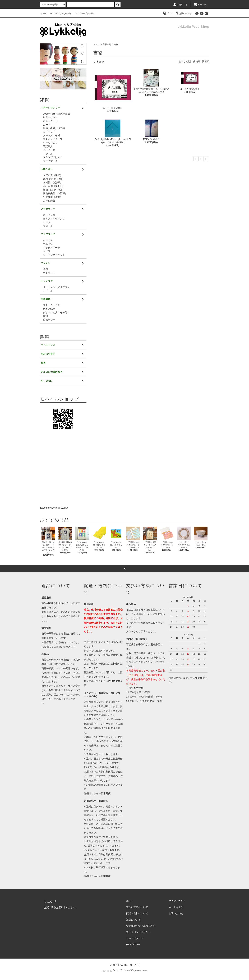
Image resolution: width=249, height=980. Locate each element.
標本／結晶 (49, 309)
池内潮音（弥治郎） (54, 179)
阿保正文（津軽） (53, 175)
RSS (129, 945)
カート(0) (200, 5)
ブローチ (48, 226)
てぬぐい (48, 244)
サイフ (47, 251)
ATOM (137, 945)
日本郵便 (106, 793)
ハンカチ (48, 240)
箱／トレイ (49, 132)
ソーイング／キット (54, 255)
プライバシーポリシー (138, 932)
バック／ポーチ (52, 248)
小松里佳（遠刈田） (54, 186)
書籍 (116, 44)
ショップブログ (135, 938)
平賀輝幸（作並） (53, 197)
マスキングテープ (53, 139)
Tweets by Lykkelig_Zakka (54, 508)
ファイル (48, 154)
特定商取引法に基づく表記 (141, 926)
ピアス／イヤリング (54, 219)
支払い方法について (137, 907)
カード (47, 125)
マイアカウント (177, 901)
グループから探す (85, 13)
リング (47, 222)
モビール (48, 291)
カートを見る (176, 907)
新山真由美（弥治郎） (55, 193)
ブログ (168, 13)
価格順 (197, 61)
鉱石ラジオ (49, 320)
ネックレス (49, 215)
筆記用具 (48, 146)
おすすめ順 (185, 61)
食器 (45, 269)
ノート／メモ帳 (52, 135)
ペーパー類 (49, 150)
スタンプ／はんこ (53, 157)
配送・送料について (137, 913)
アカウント (180, 5)
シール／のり (50, 143)
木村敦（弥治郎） (53, 183)
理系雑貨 (107, 44)
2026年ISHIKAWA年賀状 (56, 114)
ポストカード (50, 121)
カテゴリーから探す (61, 13)
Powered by (124, 971)
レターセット (50, 117)
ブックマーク (50, 161)
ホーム (44, 13)
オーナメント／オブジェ (56, 287)
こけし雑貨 (49, 201)
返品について (133, 920)
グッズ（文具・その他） (56, 312)
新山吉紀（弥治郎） (54, 190)
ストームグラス (52, 305)
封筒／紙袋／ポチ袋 (54, 128)
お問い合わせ (183, 13)
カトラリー (49, 273)
